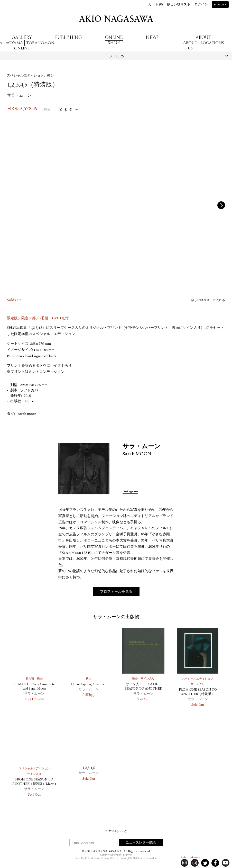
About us (190, 46)
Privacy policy (116, 831)
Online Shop (114, 40)
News (152, 37)
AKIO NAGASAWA (116, 19)
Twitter (205, 863)
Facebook (215, 863)
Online (22, 48)
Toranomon (40, 43)
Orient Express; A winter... (89, 685)
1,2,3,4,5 (89, 768)
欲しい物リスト (179, 5)
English (220, 5)
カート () (156, 5)
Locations (212, 43)
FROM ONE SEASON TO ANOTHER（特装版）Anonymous (198, 694)
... (76, 110)
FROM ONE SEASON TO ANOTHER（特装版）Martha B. (34, 784)
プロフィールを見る (116, 592)
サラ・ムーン (19, 96)
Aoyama (14, 43)
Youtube (226, 863)
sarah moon (27, 414)
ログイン (201, 5)
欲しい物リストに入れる (208, 300)
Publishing (68, 37)
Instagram (130, 492)
